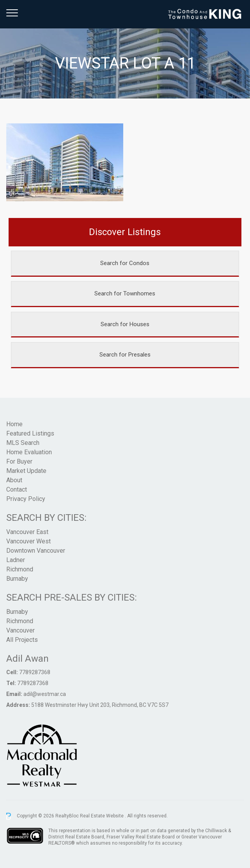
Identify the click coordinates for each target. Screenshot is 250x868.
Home (14, 424)
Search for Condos (125, 263)
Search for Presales (125, 355)
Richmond (20, 569)
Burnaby (17, 579)
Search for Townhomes (125, 293)
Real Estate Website (102, 816)
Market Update (26, 471)
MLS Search (23, 443)
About (14, 480)
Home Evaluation (29, 452)
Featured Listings (30, 433)
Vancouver (20, 630)
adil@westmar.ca (45, 694)
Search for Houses (125, 324)
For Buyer (19, 461)
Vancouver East (27, 532)
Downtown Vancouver (36, 551)
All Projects (22, 640)
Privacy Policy (26, 499)
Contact (17, 489)
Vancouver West (28, 541)
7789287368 (35, 672)
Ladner (16, 560)
